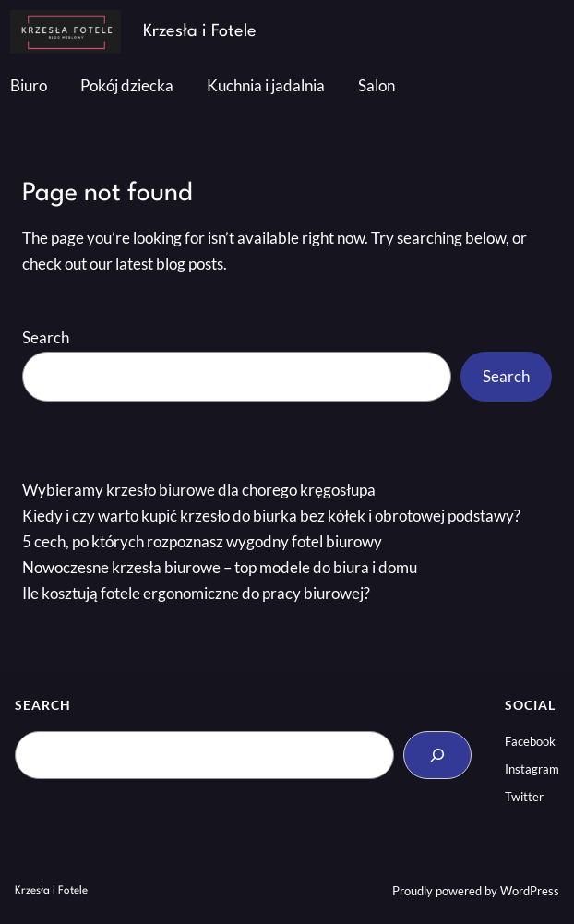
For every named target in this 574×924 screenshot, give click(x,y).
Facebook (530, 741)
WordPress (530, 891)
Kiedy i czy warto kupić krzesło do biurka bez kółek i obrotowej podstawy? (271, 516)
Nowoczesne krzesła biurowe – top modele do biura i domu (220, 568)
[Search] (437, 755)
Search (46, 338)
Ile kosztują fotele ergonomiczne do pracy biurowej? (196, 594)
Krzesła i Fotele (200, 31)
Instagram (532, 769)
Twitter (524, 797)
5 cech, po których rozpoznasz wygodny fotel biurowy (202, 542)
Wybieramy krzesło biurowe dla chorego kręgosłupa (199, 490)
